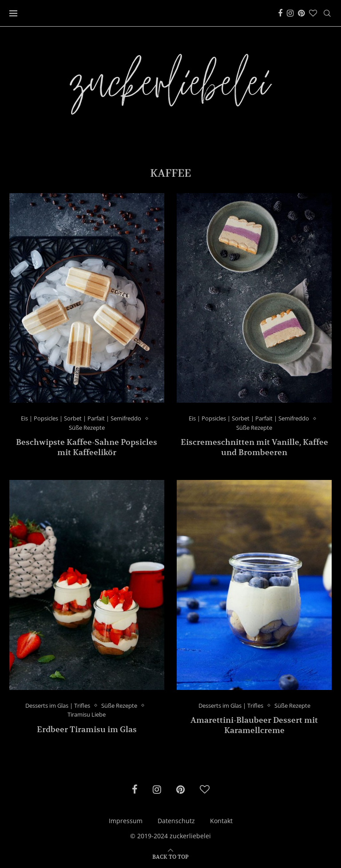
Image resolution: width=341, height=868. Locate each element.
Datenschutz (176, 821)
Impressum (126, 821)
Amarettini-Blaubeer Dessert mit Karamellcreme (254, 725)
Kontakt (221, 821)
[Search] (327, 13)
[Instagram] (290, 13)
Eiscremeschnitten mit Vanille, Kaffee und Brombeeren (254, 447)
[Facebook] (280, 13)
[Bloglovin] (313, 13)
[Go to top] (170, 856)
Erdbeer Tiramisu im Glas (87, 729)
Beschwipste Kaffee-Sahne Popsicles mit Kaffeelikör (87, 447)
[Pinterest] (301, 13)
